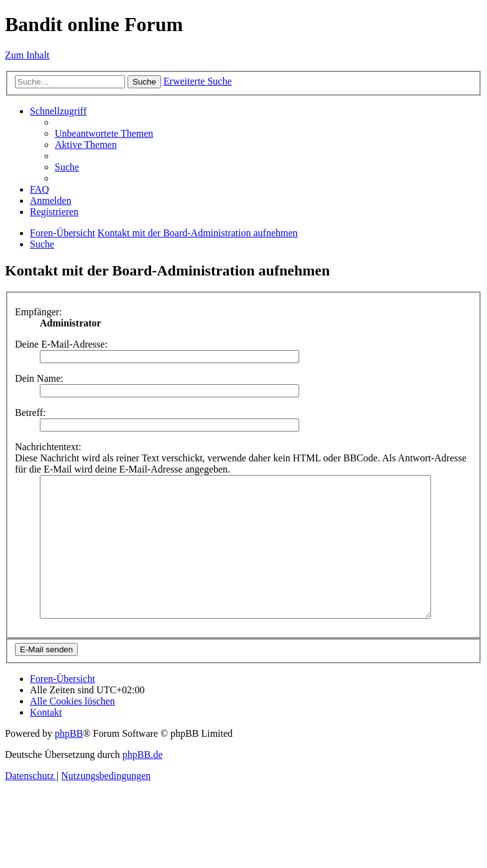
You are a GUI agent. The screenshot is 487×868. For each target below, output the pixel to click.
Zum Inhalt (27, 55)
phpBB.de (142, 783)
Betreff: (30, 413)
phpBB (69, 761)
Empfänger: (39, 312)
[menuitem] (104, 133)
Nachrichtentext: (48, 447)
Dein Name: (39, 378)
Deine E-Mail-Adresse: (61, 344)
